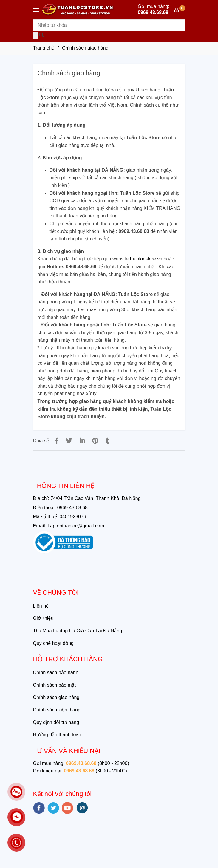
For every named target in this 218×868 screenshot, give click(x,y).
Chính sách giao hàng (56, 697)
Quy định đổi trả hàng (56, 722)
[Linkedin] (82, 441)
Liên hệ (41, 606)
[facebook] (39, 808)
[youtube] (68, 808)
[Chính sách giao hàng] (78, 10)
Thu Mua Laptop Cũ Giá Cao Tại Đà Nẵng (78, 631)
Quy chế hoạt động (54, 643)
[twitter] (53, 808)
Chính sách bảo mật (54, 685)
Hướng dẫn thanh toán (57, 735)
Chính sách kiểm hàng (57, 710)
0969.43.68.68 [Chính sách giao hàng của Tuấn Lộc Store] (153, 13)
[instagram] (82, 808)
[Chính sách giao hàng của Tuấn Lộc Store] (179, 10)
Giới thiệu (43, 618)
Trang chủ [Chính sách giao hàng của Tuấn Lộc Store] (44, 48)
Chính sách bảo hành (56, 673)
